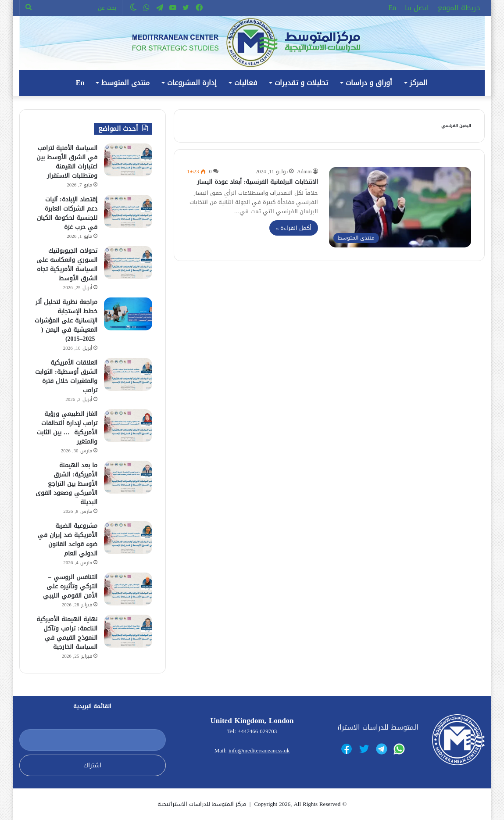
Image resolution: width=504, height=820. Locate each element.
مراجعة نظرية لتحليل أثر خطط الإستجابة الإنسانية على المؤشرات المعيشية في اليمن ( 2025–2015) (66, 320)
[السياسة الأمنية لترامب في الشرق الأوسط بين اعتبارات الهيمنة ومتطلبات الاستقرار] (128, 160)
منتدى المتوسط (125, 83)
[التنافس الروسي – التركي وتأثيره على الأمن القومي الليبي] (128, 589)
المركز (419, 83)
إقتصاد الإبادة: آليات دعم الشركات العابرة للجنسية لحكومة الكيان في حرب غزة (67, 213)
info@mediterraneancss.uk (259, 750)
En (393, 8)
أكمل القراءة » (294, 228)
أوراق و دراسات (369, 83)
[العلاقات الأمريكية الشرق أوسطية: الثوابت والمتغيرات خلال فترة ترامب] (128, 374)
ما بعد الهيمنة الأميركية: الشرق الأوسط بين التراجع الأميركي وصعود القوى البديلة (66, 484)
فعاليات (246, 83)
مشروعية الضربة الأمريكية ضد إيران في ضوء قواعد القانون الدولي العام (68, 540)
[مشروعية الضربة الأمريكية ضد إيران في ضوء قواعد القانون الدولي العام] (128, 538)
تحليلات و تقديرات (301, 83)
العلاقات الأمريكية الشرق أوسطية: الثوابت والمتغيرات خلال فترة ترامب (66, 376)
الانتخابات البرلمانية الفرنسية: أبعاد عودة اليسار (258, 182)
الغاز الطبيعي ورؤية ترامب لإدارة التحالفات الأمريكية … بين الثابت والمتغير (67, 428)
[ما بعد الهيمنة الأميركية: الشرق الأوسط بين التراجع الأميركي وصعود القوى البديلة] (128, 477)
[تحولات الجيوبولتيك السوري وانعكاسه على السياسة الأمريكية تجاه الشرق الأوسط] (128, 263)
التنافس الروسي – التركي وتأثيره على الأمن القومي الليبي (70, 586)
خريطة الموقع (459, 8)
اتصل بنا (417, 8)
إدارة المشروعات (192, 83)
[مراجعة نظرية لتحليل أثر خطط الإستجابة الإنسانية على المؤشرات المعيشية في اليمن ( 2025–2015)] (128, 314)
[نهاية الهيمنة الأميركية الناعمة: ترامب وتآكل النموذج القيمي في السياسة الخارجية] (128, 631)
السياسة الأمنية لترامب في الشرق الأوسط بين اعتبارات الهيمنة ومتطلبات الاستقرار (67, 162)
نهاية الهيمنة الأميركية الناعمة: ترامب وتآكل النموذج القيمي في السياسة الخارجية (67, 633)
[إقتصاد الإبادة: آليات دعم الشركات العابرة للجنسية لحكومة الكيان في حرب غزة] (128, 211)
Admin (304, 172)
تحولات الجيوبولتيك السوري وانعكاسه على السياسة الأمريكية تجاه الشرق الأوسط (67, 265)
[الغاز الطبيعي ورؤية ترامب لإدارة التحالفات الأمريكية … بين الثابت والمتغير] (128, 426)
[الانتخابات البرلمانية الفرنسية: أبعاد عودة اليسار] (400, 207)
